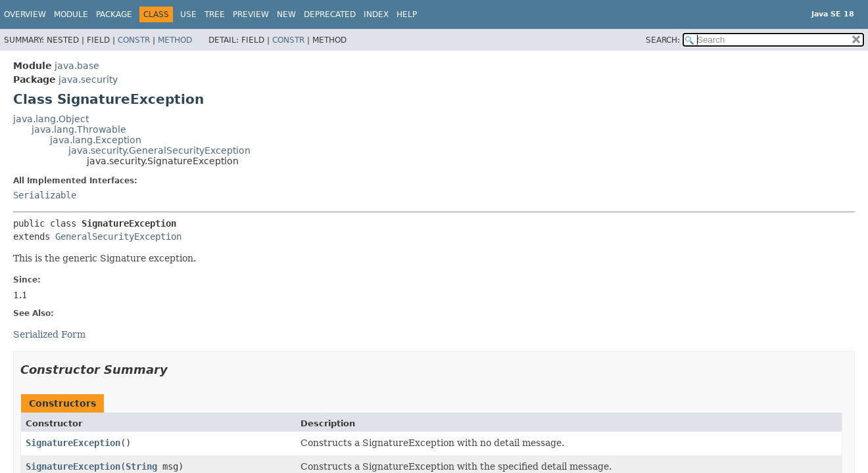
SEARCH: (663, 40)
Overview (25, 14)
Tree (215, 14)
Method (175, 40)
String (141, 466)
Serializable (45, 195)
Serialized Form (49, 334)
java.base (77, 66)
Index (376, 14)
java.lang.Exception (96, 140)
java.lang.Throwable (79, 129)
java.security (88, 79)
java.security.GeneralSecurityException (159, 150)
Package (114, 14)
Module (71, 14)
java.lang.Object (51, 119)
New (286, 14)
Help (407, 14)
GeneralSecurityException (118, 236)
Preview (251, 14)
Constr (134, 40)
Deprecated (330, 14)
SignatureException (73, 443)
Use (188, 14)
